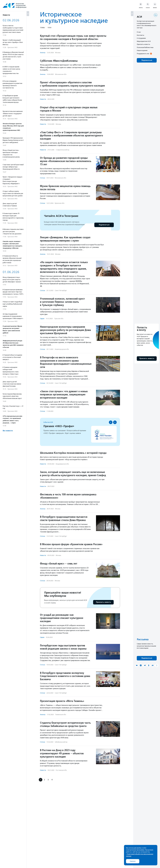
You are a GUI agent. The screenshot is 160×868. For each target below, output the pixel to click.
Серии (42, 319)
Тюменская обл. (61, 715)
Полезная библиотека (145, 47)
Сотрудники (141, 38)
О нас (139, 32)
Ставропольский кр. (63, 150)
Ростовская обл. (61, 770)
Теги (49, 28)
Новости (43, 99)
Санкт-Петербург (61, 290)
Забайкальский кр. (61, 742)
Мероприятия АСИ (144, 41)
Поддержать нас (143, 54)
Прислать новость (103, 602)
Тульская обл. (59, 319)
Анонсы (43, 53)
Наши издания (142, 50)
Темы (42, 28)
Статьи (42, 178)
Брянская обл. (60, 203)
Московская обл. (61, 74)
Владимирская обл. (62, 464)
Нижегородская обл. (62, 349)
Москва (58, 53)
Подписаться (104, 225)
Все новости (8, 431)
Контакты (140, 35)
